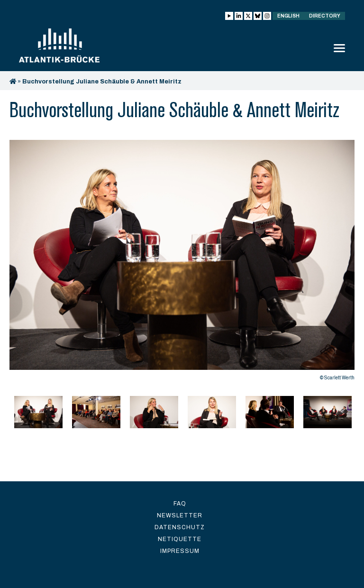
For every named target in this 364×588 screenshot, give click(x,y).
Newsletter (180, 515)
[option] (182, 263)
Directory (325, 16)
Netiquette (180, 539)
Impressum (180, 551)
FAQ (180, 504)
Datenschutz (180, 527)
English (288, 16)
